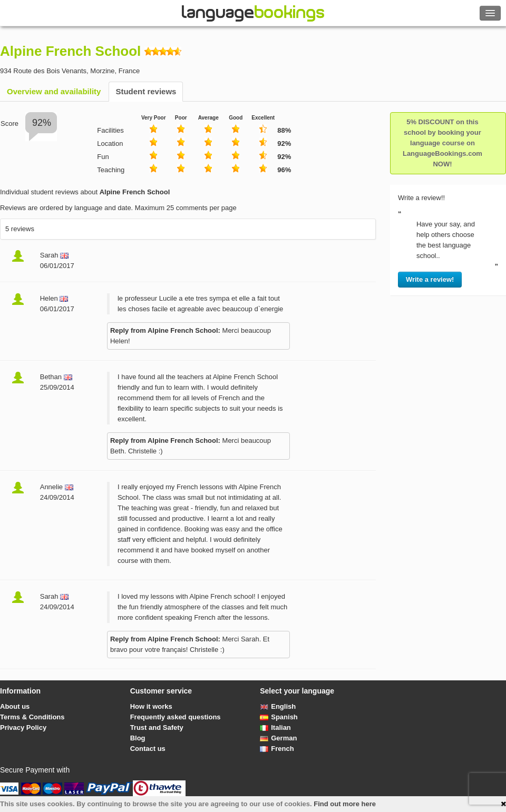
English (278, 706)
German (278, 738)
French (277, 749)
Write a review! (430, 279)
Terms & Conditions (32, 717)
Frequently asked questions (176, 717)
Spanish (279, 717)
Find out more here (345, 804)
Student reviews (146, 91)
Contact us (148, 749)
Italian (275, 727)
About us (15, 706)
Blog (138, 738)
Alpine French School (70, 51)
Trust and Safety (157, 727)
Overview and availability (54, 91)
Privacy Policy (23, 727)
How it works (151, 706)
